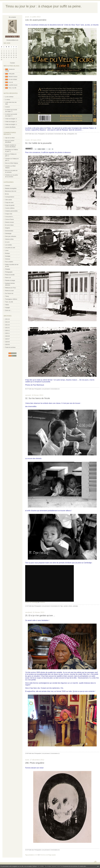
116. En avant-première (36, 20)
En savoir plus (82, 866)
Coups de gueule (10, 205)
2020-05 (7, 345)
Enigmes (8, 228)
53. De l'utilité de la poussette (38, 143)
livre (76, 134)
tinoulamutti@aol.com (12, 40)
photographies (71, 134)
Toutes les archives (10, 347)
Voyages (7, 308)
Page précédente (29, 855)
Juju (6, 138)
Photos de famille (10, 275)
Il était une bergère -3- (11, 119)
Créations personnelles (11, 211)
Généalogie (8, 234)
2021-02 (7, 325)
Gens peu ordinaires (11, 236)
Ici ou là (11, 82)
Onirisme (8, 259)
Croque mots (9, 214)
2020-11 (7, 333)
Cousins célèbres (10, 208)
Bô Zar (7, 194)
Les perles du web (10, 248)
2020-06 (7, 342)
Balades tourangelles (11, 188)
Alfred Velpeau (14, 163)
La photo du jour (13, 85)
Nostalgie (8, 256)
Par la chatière (9, 262)
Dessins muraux (13, 77)
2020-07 (7, 339)
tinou (6, 141)
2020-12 (7, 331)
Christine (8, 159)
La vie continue (9, 97)
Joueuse (7, 107)
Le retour (8, 100)
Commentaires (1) (55, 753)
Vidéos (7, 305)
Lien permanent (49, 134)
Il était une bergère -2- (11, 122)
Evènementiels (9, 231)
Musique (7, 253)
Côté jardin (12, 74)
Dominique (8, 150)
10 (43, 855)
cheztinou (42, 602)
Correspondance (10, 197)
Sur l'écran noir (9, 293)
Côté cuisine (9, 200)
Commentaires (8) (59, 134)
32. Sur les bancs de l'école (38, 398)
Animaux (8, 186)
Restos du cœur (9, 291)
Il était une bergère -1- (11, 124)
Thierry (7, 296)
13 (48, 855)
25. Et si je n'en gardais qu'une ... (40, 615)
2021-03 (7, 322)
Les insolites (9, 245)
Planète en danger (10, 280)
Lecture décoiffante (10, 127)
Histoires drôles (9, 239)
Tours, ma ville (12, 88)
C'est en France (9, 219)
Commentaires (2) (55, 389)
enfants (70, 606)
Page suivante (52, 855)
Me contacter (12, 17)
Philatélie (8, 269)
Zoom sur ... (8, 310)
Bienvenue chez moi (11, 191)
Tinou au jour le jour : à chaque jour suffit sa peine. (44, 6)
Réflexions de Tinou (10, 288)
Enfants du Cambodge (31, 602)
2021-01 (7, 328)
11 (45, 855)
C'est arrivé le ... (10, 217)
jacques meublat (10, 145)
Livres (7, 250)
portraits (66, 606)
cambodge (75, 606)
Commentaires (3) (55, 850)
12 (46, 855)
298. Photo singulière (35, 763)
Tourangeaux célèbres (11, 299)
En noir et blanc (13, 79)
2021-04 (7, 319)
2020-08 (7, 336)
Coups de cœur (9, 203)
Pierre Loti (8, 278)
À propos (12, 63)
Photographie (9, 272)
